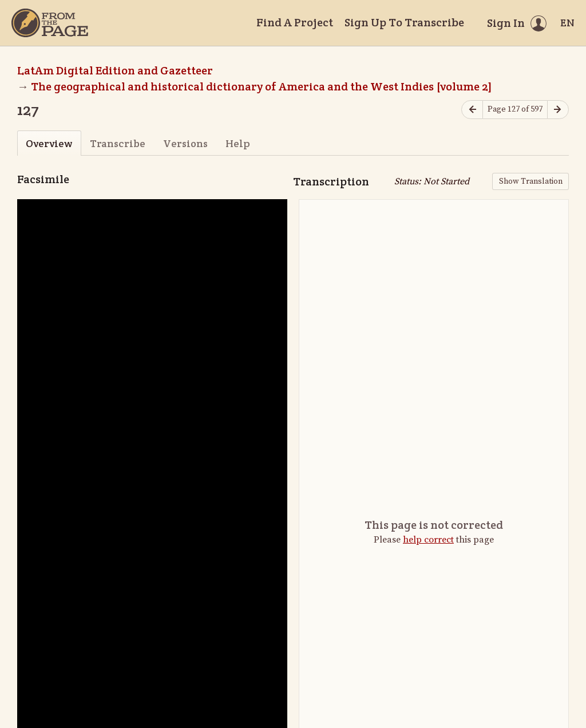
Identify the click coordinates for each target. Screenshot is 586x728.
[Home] (50, 23)
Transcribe (118, 143)
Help (238, 143)
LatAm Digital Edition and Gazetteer (115, 70)
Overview (49, 143)
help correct (428, 540)
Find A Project (295, 22)
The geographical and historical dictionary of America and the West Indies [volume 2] (262, 86)
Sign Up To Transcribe (404, 22)
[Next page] (558, 110)
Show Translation (531, 181)
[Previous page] (472, 110)
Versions (185, 143)
